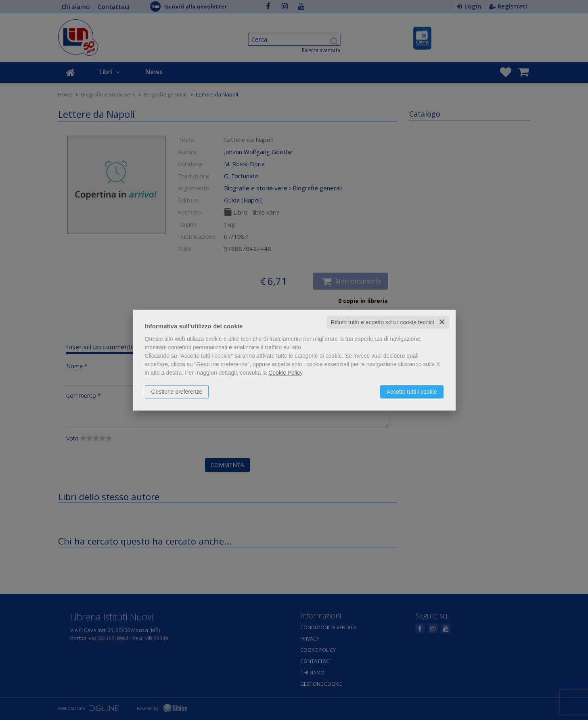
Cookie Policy (285, 373)
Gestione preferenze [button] (177, 392)
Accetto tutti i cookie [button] (412, 392)
